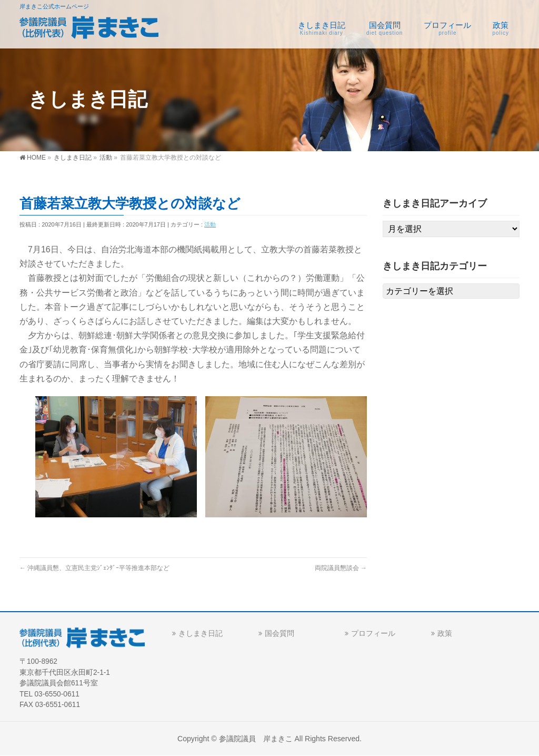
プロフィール (373, 633)
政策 (445, 633)
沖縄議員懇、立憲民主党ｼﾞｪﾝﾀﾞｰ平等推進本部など (94, 568)
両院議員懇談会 (341, 568)
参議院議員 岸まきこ (256, 739)
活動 (210, 224)
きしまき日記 (201, 633)
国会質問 (280, 633)
